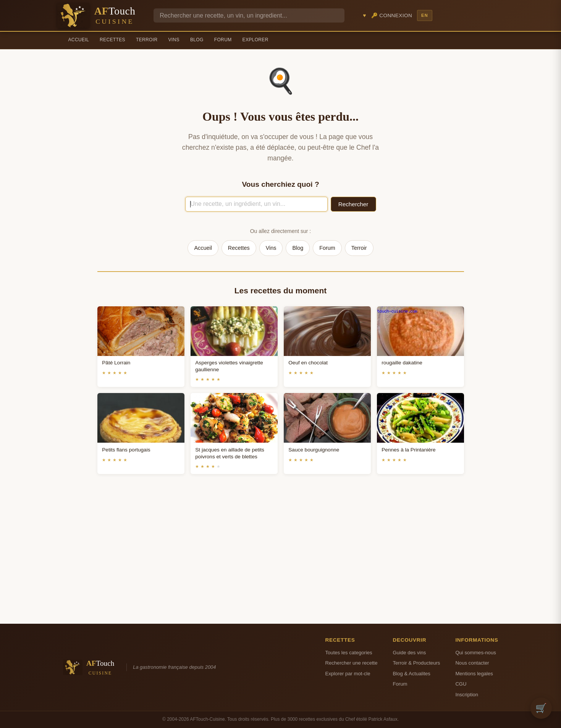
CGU (461, 684)
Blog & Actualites (412, 674)
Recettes (112, 40)
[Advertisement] (281, 558)
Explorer (255, 40)
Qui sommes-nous (475, 653)
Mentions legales (474, 674)
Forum (223, 40)
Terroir (147, 40)
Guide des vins (410, 653)
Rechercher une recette (352, 663)
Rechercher (353, 204)
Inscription (467, 695)
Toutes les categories (349, 653)
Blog (197, 40)
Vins (174, 40)
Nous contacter (472, 663)
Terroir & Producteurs (417, 663)
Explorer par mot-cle (348, 674)
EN (425, 15)
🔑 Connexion (392, 15)
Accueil (79, 40)
